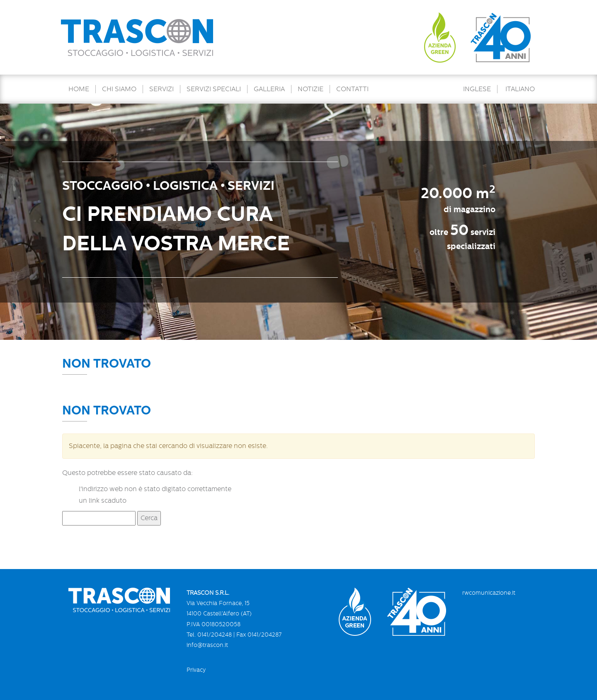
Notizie (311, 89)
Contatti (352, 89)
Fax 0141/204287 (259, 635)
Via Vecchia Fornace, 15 (218, 603)
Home (79, 89)
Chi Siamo (119, 89)
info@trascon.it (207, 645)
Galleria (269, 89)
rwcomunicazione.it (489, 593)
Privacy (196, 670)
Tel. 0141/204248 (209, 635)
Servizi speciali (214, 89)
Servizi (161, 89)
